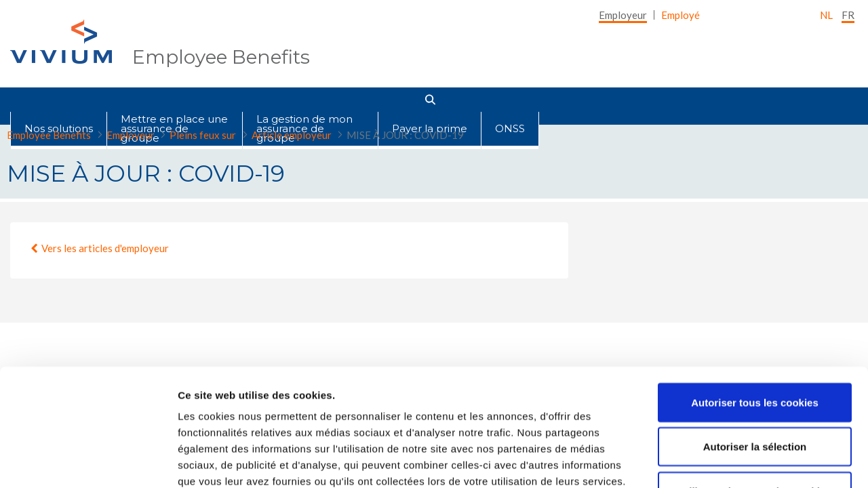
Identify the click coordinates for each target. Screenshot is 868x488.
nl (826, 15)
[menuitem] (623, 15)
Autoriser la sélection (755, 339)
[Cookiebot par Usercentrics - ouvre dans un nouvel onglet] (88, 462)
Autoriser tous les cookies (755, 294)
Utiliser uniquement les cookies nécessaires (754, 391)
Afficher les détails (747, 461)
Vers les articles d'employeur (105, 248)
